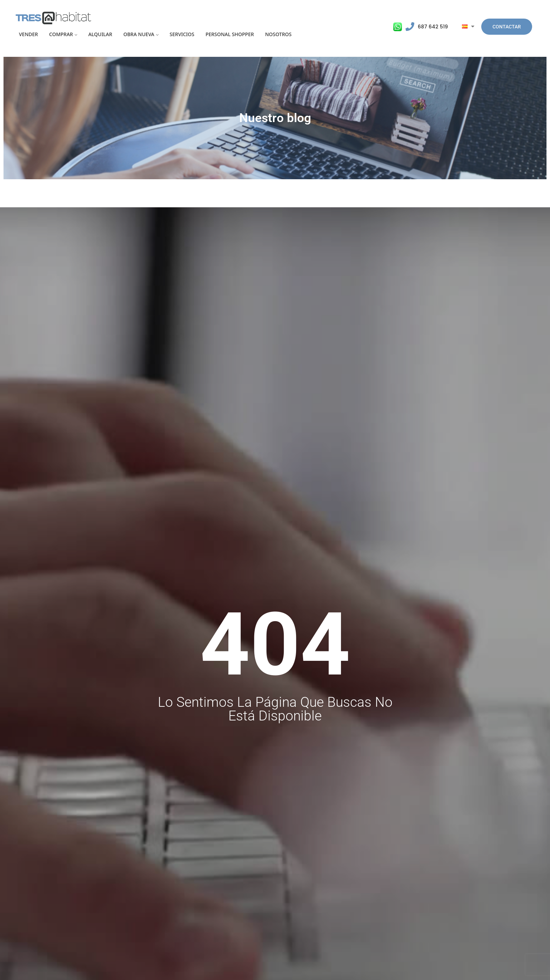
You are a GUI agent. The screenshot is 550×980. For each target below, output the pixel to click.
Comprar (61, 34)
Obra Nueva (139, 34)
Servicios (182, 34)
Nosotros (279, 34)
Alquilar (100, 34)
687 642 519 (433, 27)
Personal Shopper (230, 34)
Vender (28, 34)
